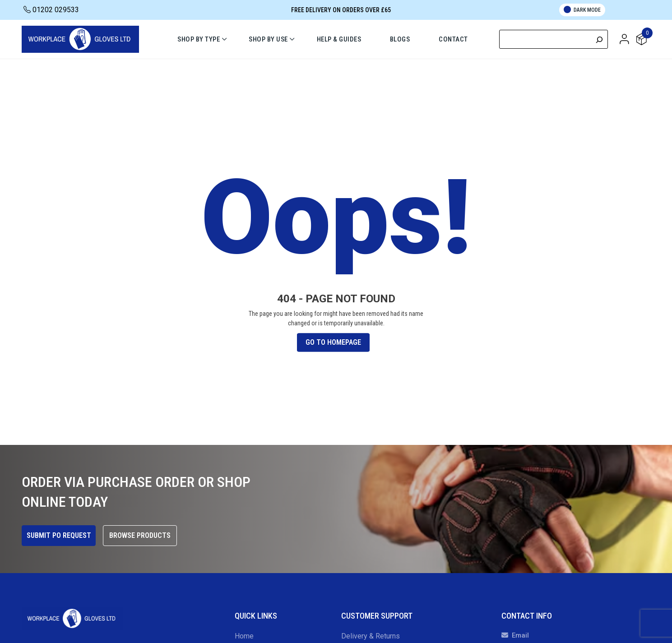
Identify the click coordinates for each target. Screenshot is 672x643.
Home (244, 636)
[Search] (599, 39)
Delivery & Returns (371, 636)
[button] (624, 39)
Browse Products (140, 535)
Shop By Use (268, 39)
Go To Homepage (333, 342)
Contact (454, 39)
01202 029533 (51, 10)
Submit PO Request (59, 535)
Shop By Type (199, 39)
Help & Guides (339, 39)
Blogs (400, 39)
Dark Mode (582, 9)
